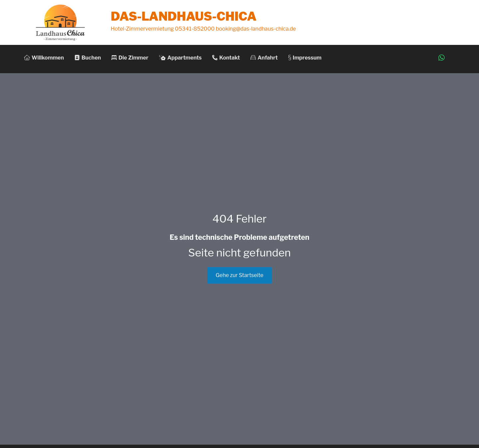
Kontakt (226, 58)
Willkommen (44, 58)
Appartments (180, 58)
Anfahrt (264, 58)
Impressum (305, 58)
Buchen (88, 58)
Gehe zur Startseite (239, 275)
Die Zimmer (130, 58)
